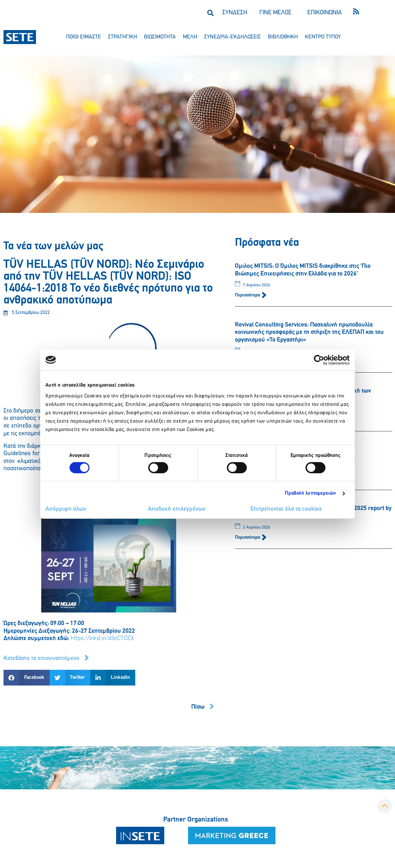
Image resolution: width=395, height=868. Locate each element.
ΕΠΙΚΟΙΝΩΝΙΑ (325, 13)
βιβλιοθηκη (283, 37)
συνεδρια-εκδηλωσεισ (232, 37)
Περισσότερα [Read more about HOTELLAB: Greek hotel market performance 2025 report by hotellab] (248, 537)
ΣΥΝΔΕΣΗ (235, 13)
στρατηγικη (123, 37)
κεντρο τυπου (323, 37)
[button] (210, 13)
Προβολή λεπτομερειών (311, 493)
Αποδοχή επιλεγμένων (177, 509)
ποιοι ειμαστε (84, 37)
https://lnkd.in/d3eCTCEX (102, 639)
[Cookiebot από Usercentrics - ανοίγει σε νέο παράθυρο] (319, 360)
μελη (190, 37)
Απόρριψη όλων (66, 509)
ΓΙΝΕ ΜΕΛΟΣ (275, 13)
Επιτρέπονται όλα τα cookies (286, 509)
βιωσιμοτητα (160, 37)
